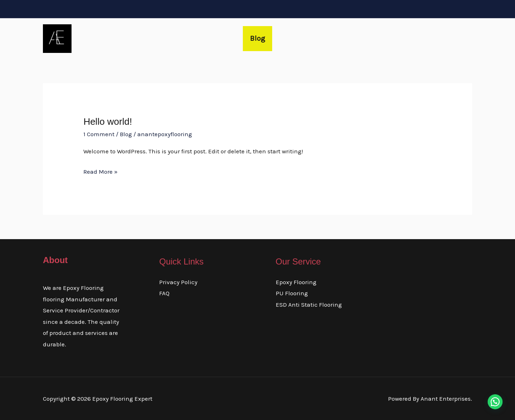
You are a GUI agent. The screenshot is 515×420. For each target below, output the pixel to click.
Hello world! (108, 122)
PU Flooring (292, 293)
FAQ (164, 293)
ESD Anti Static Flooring (309, 305)
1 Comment (99, 134)
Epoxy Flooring (296, 282)
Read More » (100, 171)
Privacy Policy (178, 282)
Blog (257, 38)
